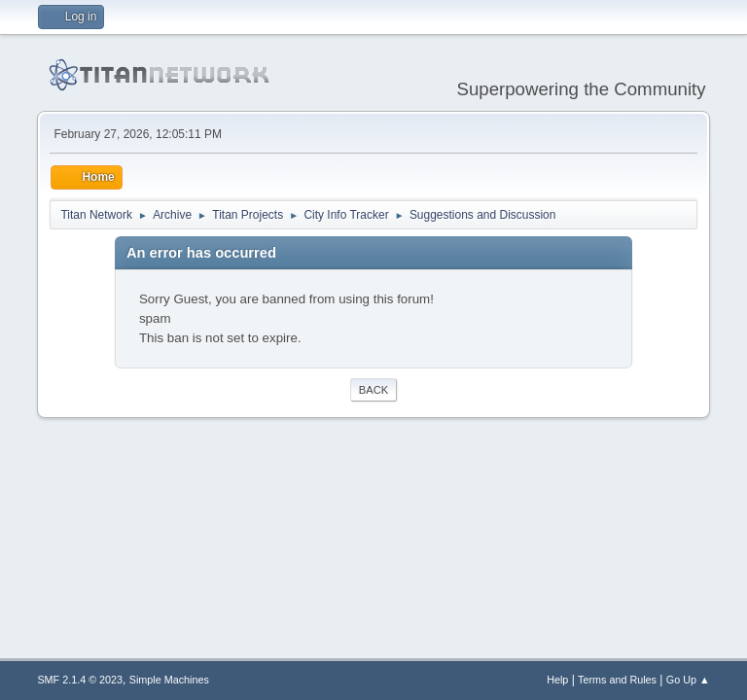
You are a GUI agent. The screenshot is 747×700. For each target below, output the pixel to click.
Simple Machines (169, 680)
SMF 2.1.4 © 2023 (80, 680)
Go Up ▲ (688, 680)
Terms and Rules (617, 680)
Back (373, 390)
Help (557, 680)
